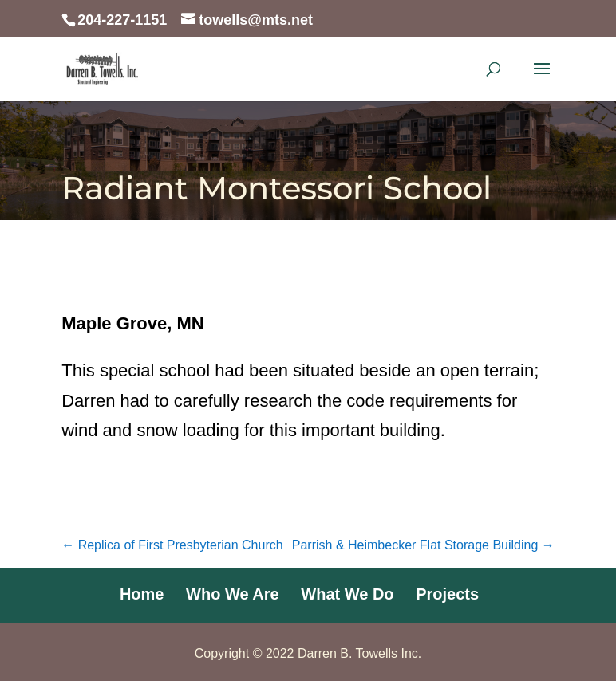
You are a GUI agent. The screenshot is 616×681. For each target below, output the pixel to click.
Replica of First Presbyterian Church (172, 545)
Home (142, 594)
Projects (447, 594)
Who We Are (233, 594)
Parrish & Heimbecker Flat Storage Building (423, 545)
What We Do (347, 594)
